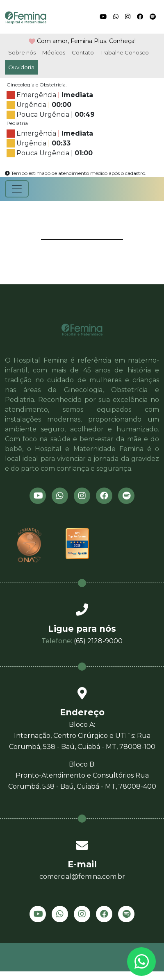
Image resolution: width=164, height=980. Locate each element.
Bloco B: (82, 776)
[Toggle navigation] (17, 189)
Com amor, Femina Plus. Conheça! (86, 41)
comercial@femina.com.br (82, 877)
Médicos (54, 52)
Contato (83, 52)
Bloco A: (82, 736)
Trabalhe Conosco (125, 52)
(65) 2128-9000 (98, 641)
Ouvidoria (21, 67)
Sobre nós (22, 52)
